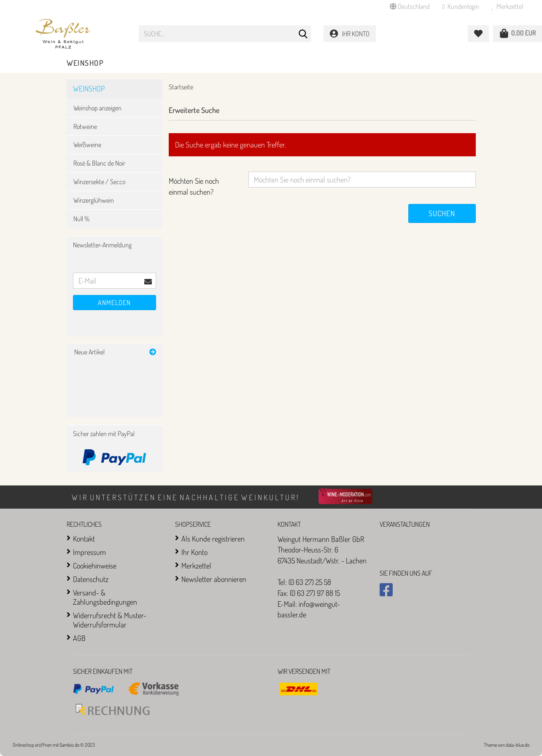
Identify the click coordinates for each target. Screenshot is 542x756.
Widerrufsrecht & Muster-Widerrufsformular (110, 620)
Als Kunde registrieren (213, 539)
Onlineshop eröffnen (32, 745)
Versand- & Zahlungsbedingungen (105, 597)
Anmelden (114, 303)
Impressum (89, 552)
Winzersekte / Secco (99, 182)
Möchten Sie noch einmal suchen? (194, 186)
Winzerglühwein (94, 200)
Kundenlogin (461, 6)
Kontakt (84, 539)
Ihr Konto (194, 552)
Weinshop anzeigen (97, 108)
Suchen (442, 213)
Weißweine (87, 145)
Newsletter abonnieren (214, 579)
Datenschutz (91, 579)
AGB (79, 638)
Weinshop (85, 63)
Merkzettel (507, 6)
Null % (81, 219)
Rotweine (85, 126)
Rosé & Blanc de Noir (99, 163)
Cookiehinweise (95, 566)
